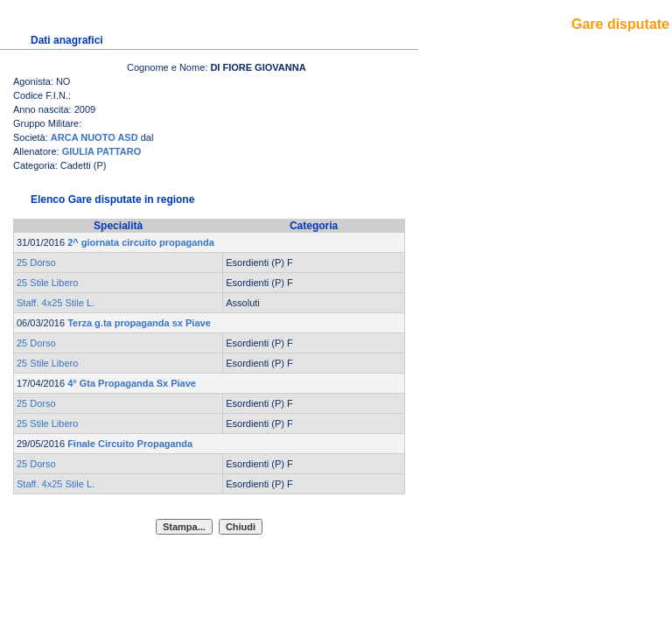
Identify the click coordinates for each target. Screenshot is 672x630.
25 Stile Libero (47, 283)
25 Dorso (36, 262)
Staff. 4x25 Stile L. (56, 303)
